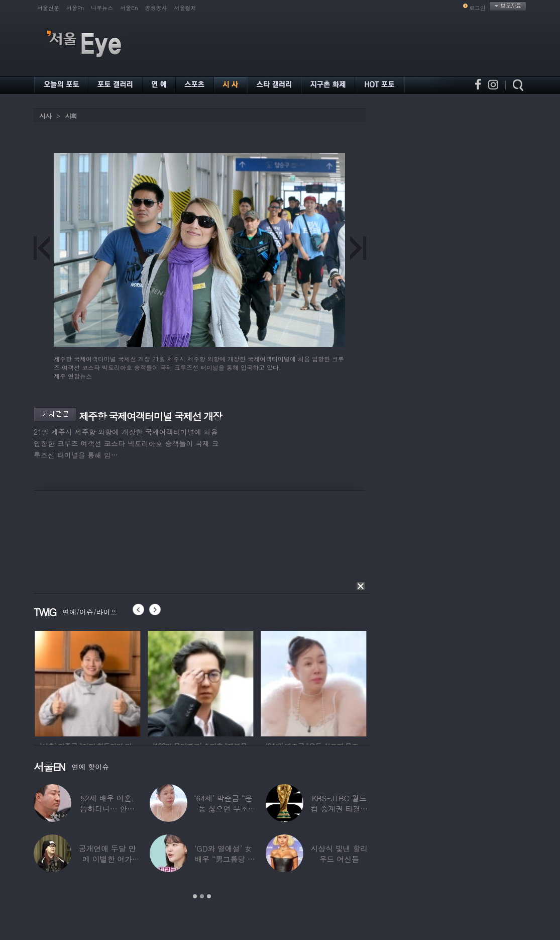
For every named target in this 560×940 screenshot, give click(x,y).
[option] (102, 682)
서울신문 (48, 8)
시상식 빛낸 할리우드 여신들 (339, 854)
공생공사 (156, 8)
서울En (129, 8)
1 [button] (195, 896)
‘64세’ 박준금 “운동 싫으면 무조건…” (223, 809)
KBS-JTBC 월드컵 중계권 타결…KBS (339, 809)
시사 (45, 116)
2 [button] (202, 896)
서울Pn (75, 8)
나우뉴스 (102, 8)
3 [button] (209, 896)
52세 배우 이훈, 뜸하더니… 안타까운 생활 (107, 809)
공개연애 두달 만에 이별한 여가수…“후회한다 (107, 859)
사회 (71, 116)
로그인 (477, 8)
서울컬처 (185, 8)
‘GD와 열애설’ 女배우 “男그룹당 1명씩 (223, 859)
